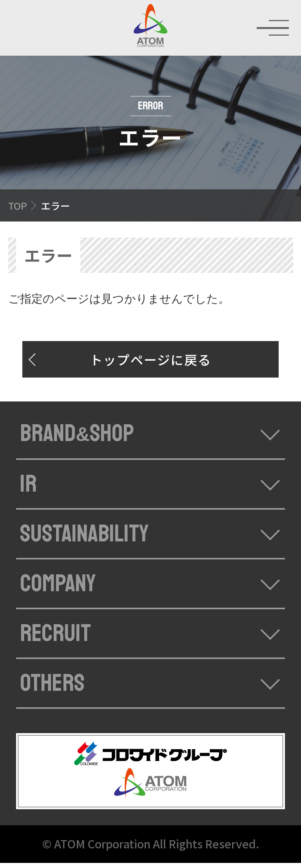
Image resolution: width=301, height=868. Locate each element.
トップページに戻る (151, 364)
